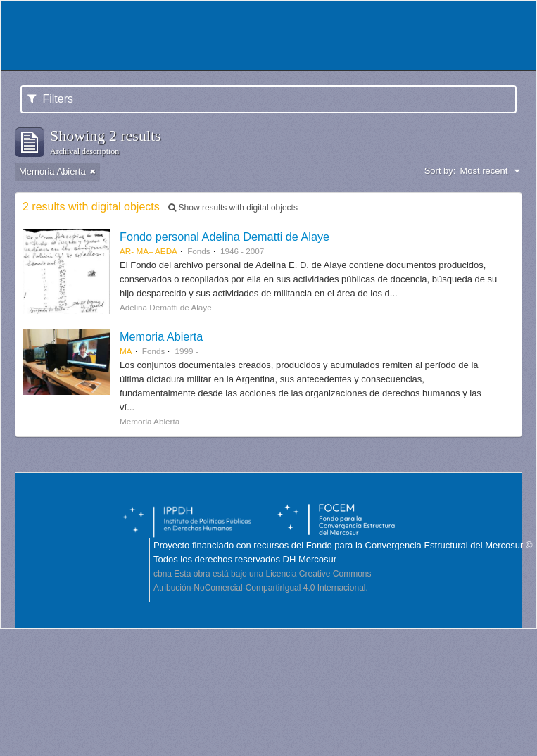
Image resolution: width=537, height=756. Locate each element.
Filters (50, 99)
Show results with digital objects (233, 208)
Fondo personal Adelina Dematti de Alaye (225, 237)
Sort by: (440, 171)
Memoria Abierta (161, 336)
